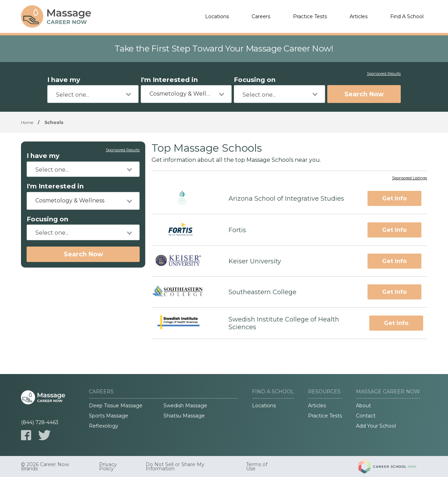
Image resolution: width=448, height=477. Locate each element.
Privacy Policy (108, 466)
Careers (261, 16)
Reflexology (104, 426)
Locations (217, 16)
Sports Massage (108, 416)
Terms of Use (257, 466)
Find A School (407, 16)
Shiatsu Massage (184, 416)
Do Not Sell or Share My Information (175, 466)
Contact (366, 416)
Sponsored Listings (409, 178)
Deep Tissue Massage (116, 406)
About (363, 406)
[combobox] (93, 94)
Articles (359, 16)
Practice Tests (310, 16)
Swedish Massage (185, 406)
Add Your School (376, 426)
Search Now (364, 94)
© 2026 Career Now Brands (45, 466)
